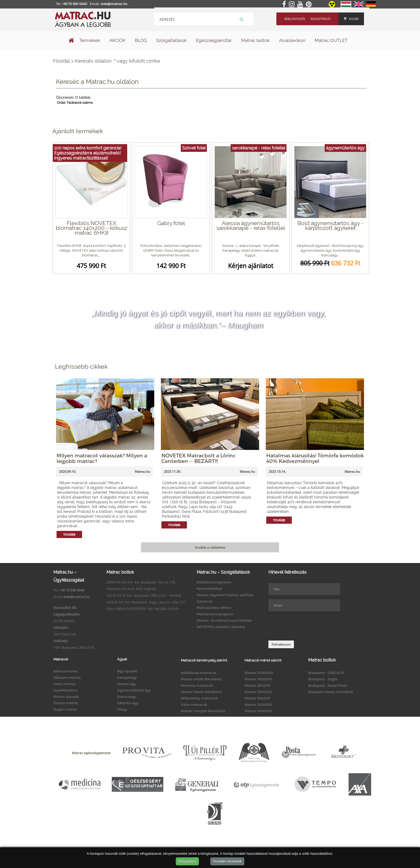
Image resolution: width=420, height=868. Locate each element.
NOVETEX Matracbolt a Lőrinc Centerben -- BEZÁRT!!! (199, 458)
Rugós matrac (65, 709)
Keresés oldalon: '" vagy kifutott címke (117, 61)
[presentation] (309, 626)
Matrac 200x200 (259, 673)
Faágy (122, 709)
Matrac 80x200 (258, 685)
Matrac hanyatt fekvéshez (203, 711)
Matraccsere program (215, 614)
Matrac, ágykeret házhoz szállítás (225, 595)
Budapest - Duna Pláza (328, 685)
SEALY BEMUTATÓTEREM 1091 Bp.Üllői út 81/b (143, 609)
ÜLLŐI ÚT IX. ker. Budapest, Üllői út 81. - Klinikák (144, 595)
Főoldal (61, 61)
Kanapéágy (127, 677)
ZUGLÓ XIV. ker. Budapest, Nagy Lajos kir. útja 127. (146, 602)
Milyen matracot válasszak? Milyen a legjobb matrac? (102, 458)
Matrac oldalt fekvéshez (201, 679)
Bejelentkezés (295, 19)
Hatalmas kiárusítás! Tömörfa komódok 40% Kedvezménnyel (315, 458)
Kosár (351, 19)
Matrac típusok (66, 697)
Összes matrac (66, 703)
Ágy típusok (127, 671)
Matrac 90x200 (258, 698)
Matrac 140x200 (258, 711)
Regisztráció (321, 19)
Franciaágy (127, 697)
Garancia (205, 601)
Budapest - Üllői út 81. (327, 673)
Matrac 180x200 (258, 692)
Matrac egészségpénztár (91, 753)
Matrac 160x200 (258, 679)
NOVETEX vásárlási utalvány (221, 627)
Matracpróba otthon (214, 608)
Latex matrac (65, 684)
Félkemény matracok (199, 698)
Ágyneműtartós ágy (134, 690)
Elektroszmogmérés (214, 582)
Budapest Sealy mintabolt (331, 692)
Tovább (69, 534)
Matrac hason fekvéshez (202, 692)
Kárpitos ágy (128, 703)
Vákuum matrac (67, 677)
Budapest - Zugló (323, 679)
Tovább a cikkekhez (210, 547)
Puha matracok (194, 704)
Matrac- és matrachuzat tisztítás (224, 620)
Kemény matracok (197, 685)
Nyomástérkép (209, 588)
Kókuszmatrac (66, 671)
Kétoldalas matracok (199, 673)
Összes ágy (126, 684)
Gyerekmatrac (66, 690)
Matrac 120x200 (258, 704)
